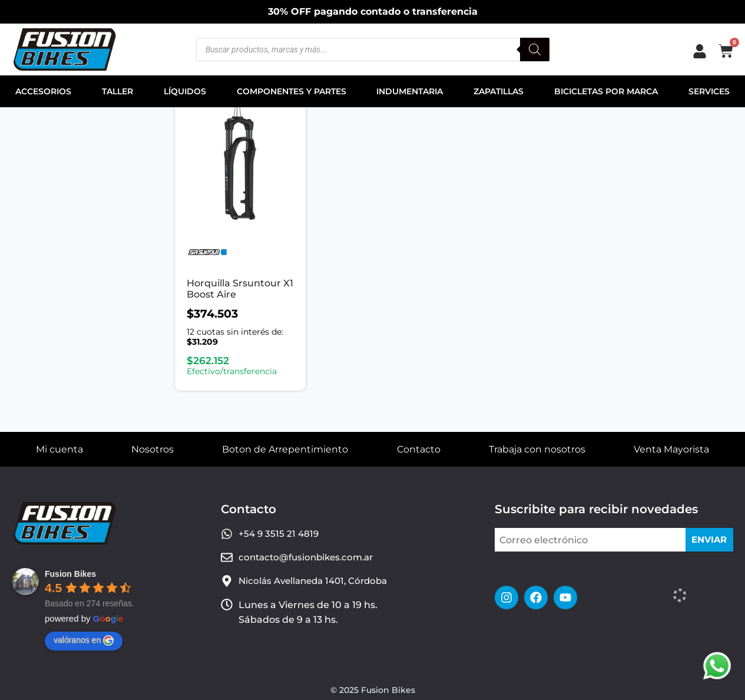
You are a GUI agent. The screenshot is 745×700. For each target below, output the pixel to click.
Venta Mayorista (671, 449)
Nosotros (153, 449)
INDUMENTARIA (410, 91)
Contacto (419, 449)
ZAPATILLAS (499, 91)
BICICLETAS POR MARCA (606, 91)
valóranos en (84, 640)
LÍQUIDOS (185, 91)
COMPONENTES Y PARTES (292, 91)
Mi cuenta (59, 449)
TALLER (117, 91)
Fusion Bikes (70, 574)
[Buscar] (535, 49)
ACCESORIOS (43, 91)
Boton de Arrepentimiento (285, 449)
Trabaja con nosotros (537, 449)
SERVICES (709, 91)
